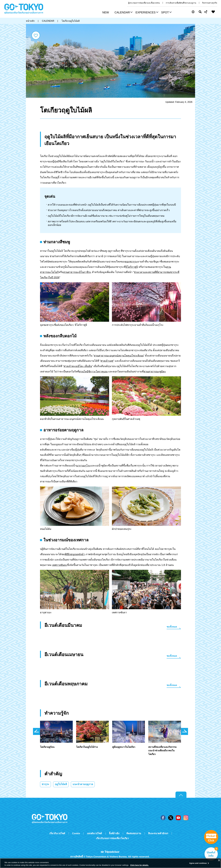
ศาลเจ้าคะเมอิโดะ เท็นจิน (78, 366)
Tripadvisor (111, 852)
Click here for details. (140, 865)
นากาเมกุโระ (83, 466)
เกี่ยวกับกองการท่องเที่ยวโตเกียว (112, 838)
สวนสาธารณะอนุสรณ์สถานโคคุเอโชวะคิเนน (119, 356)
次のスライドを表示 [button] (184, 731)
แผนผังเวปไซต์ (94, 833)
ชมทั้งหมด (172, 627)
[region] (111, 863)
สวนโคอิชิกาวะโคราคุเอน (93, 372)
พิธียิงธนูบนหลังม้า (75, 554)
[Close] (219, 860)
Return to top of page (181, 795)
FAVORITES (213, 12)
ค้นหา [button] (200, 12)
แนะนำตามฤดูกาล (83, 784)
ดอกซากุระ (131, 262)
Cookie (76, 833)
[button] (123, 13)
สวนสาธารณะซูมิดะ (155, 372)
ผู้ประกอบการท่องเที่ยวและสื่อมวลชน (144, 3)
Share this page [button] (206, 12)
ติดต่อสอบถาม (134, 833)
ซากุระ (45, 784)
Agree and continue (198, 863)
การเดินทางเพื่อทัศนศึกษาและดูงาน (181, 3)
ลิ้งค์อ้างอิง (114, 833)
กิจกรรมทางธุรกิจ (210, 3)
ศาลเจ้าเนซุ (107, 361)
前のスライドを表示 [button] (37, 731)
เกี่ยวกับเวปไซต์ (57, 833)
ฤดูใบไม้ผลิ (61, 784)
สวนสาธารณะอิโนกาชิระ (77, 272)
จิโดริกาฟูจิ (132, 267)
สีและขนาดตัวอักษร (158, 833)
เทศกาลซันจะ (60, 565)
